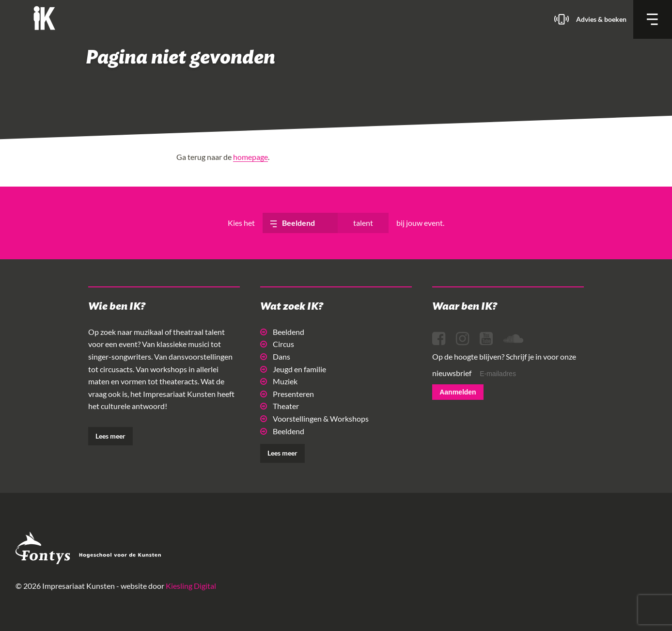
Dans (275, 356)
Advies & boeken (601, 19)
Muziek (279, 381)
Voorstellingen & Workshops (314, 418)
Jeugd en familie (293, 369)
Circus (277, 344)
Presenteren (287, 394)
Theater (280, 406)
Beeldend (282, 332)
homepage (250, 157)
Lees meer (110, 436)
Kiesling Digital (191, 586)
